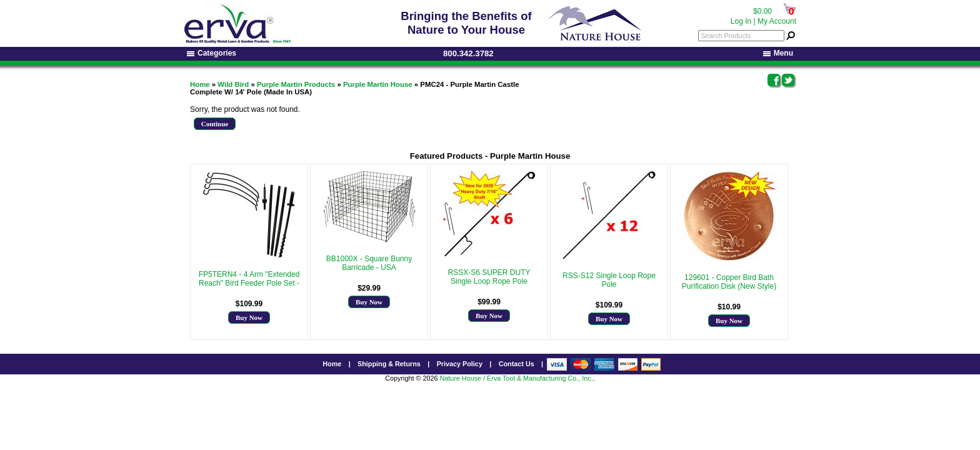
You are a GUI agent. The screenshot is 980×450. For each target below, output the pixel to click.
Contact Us (517, 364)
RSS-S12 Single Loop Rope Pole (609, 280)
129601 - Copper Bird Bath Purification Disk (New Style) (729, 282)
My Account (777, 21)
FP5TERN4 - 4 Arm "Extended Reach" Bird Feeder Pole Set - (249, 279)
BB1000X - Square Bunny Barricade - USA (369, 263)
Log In (741, 21)
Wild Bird (233, 84)
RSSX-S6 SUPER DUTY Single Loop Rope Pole (489, 277)
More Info (249, 292)
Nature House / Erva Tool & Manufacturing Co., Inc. (516, 378)
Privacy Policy (460, 364)
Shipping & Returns (389, 364)
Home (200, 84)
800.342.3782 (468, 53)
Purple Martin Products (296, 84)
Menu (778, 53)
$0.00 (762, 11)
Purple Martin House (378, 84)
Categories (212, 53)
